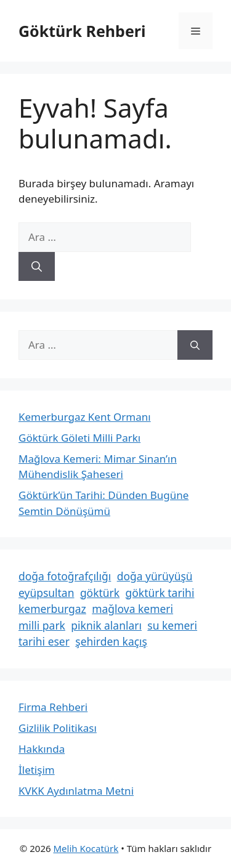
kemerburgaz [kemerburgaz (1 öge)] (52, 609)
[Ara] (37, 267)
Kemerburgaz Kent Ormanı (85, 417)
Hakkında (42, 749)
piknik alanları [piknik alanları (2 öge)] (106, 625)
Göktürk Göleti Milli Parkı (79, 438)
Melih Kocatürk (86, 848)
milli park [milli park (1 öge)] (42, 625)
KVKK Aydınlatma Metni (76, 791)
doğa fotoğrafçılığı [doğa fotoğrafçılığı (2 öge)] (65, 576)
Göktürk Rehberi (82, 31)
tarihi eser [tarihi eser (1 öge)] (44, 641)
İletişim (37, 770)
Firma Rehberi (53, 707)
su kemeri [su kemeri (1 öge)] (172, 625)
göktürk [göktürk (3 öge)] (100, 593)
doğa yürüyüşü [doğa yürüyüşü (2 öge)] (155, 576)
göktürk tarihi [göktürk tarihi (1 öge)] (160, 593)
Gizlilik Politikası (58, 728)
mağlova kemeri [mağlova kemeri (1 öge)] (132, 609)
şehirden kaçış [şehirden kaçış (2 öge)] (111, 641)
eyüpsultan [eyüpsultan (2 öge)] (46, 593)
